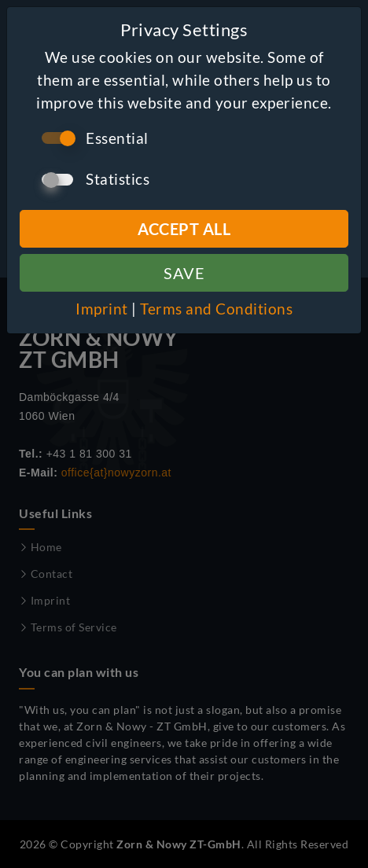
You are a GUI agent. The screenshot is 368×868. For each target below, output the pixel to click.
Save (184, 273)
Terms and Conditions (216, 309)
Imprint (102, 309)
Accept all (184, 229)
